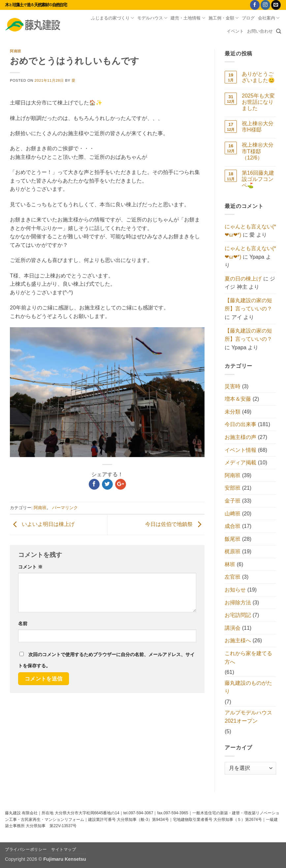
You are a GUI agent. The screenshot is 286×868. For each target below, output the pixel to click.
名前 (23, 623)
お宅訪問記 (238, 615)
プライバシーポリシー (26, 850)
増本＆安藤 (238, 399)
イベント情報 (240, 450)
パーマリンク (65, 508)
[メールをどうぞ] (276, 5)
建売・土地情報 (188, 18)
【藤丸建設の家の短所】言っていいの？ (248, 305)
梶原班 (233, 551)
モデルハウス (152, 18)
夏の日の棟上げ (243, 279)
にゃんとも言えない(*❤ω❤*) (250, 231)
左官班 (233, 577)
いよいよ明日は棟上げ (42, 524)
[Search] (279, 31)
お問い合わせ (260, 31)
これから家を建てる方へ (248, 658)
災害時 (233, 386)
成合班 (233, 526)
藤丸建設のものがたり (248, 687)
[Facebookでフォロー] (255, 5)
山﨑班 (233, 514)
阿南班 (16, 51)
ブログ (248, 18)
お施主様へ (238, 640)
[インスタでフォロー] (265, 5)
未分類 (233, 412)
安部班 (233, 488)
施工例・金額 (223, 18)
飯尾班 (233, 539)
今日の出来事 (240, 424)
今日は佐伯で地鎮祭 (175, 524)
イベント (235, 31)
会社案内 (269, 18)
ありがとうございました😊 (258, 77)
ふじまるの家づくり (112, 18)
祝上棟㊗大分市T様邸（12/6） (258, 151)
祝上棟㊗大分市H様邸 (258, 127)
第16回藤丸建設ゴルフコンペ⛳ (258, 179)
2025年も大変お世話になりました (258, 102)
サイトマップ (64, 850)
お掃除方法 (238, 603)
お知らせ (235, 590)
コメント (30, 567)
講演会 (233, 628)
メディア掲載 (240, 463)
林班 (230, 564)
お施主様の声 (240, 437)
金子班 (233, 501)
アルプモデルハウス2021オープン (248, 717)
